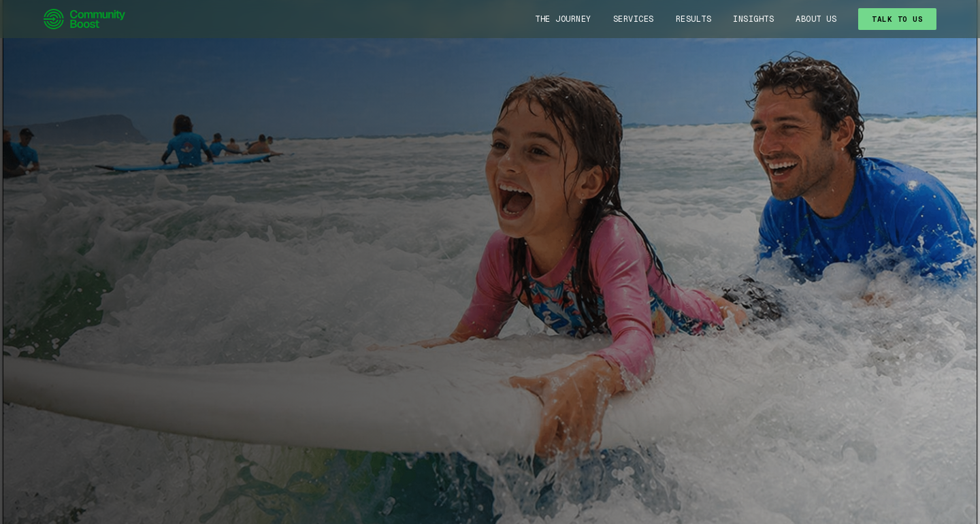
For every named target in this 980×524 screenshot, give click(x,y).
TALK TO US (897, 19)
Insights (753, 19)
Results (694, 19)
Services (634, 19)
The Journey (563, 19)
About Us (816, 19)
